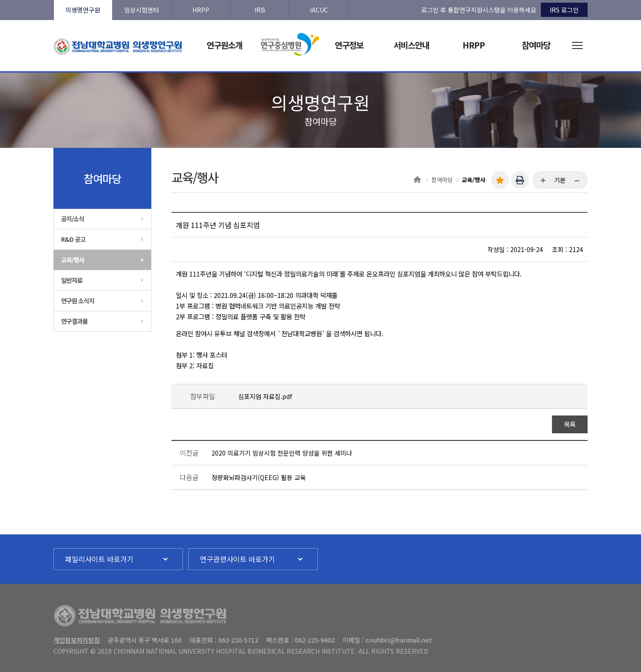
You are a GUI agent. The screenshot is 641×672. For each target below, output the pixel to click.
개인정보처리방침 (77, 640)
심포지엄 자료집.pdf (265, 396)
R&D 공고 (73, 239)
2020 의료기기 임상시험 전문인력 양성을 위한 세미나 (282, 453)
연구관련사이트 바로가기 (237, 559)
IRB (260, 10)
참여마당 (442, 180)
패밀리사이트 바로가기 (99, 559)
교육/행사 (73, 260)
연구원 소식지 (78, 301)
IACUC (319, 10)
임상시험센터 (142, 10)
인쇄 (520, 180)
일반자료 (72, 280)
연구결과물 (74, 321)
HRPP (201, 10)
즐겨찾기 (500, 180)
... (544, 181)
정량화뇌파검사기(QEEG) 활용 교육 (259, 477)
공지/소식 (73, 219)
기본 (560, 180)
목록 (570, 424)
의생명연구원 (83, 10)
